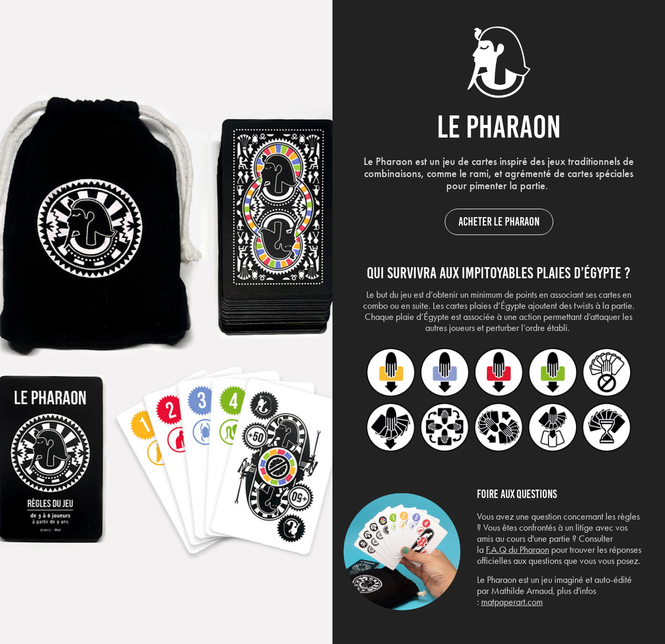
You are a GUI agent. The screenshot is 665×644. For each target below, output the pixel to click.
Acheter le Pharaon (499, 222)
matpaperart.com (512, 602)
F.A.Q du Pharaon (517, 550)
